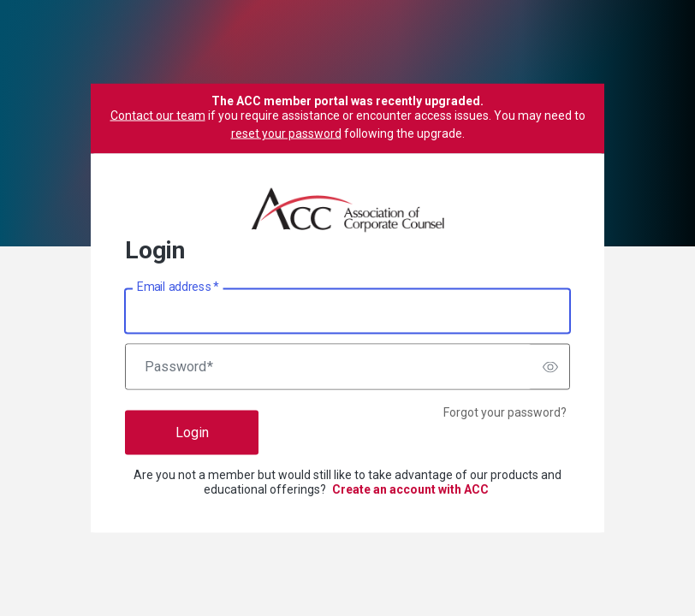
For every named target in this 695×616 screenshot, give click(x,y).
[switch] (550, 367)
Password (179, 367)
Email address (178, 287)
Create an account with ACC (410, 489)
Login (192, 432)
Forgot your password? (505, 412)
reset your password (286, 133)
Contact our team (158, 115)
